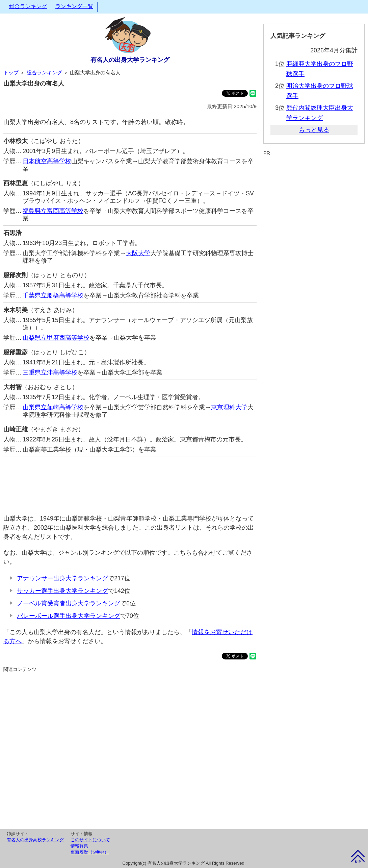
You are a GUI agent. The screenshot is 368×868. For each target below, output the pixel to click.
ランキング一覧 (74, 6)
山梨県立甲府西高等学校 (56, 338)
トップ (11, 73)
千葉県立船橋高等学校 (53, 295)
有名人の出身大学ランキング (130, 60)
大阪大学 (138, 253)
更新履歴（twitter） (90, 852)
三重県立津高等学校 (50, 372)
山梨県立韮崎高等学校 (53, 407)
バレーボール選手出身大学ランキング (69, 616)
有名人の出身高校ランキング (35, 840)
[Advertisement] (130, 482)
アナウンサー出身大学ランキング (62, 578)
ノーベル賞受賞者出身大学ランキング (69, 603)
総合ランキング (28, 6)
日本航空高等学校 (47, 161)
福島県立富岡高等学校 (53, 211)
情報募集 (79, 846)
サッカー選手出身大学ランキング (62, 591)
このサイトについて (90, 840)
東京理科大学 (229, 407)
